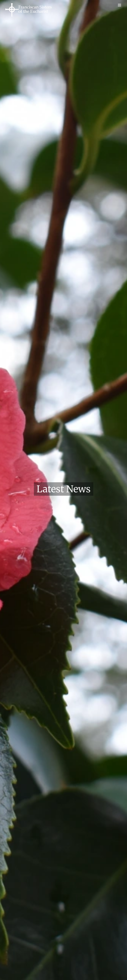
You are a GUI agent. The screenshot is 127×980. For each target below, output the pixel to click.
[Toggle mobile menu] (120, 5)
